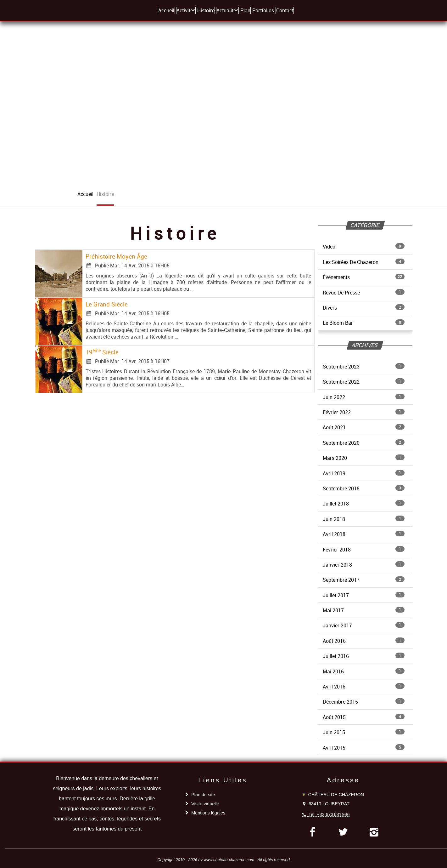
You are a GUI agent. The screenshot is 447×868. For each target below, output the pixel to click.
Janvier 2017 (364, 625)
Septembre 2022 (364, 382)
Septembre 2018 (364, 488)
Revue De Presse (364, 293)
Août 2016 (364, 641)
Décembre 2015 (364, 702)
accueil (85, 194)
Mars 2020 (364, 458)
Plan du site (203, 795)
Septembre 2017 (364, 580)
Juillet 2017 (364, 595)
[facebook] (312, 832)
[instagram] (374, 832)
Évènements (364, 277)
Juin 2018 (364, 519)
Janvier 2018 (364, 565)
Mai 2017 (364, 610)
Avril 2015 (364, 748)
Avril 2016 (364, 687)
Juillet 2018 (364, 504)
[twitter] (343, 832)
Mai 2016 (364, 671)
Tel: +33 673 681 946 (329, 814)
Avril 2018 (364, 534)
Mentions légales (208, 813)
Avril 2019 (364, 473)
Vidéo (364, 247)
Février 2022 (364, 412)
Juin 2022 (364, 397)
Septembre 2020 (364, 443)
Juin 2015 (364, 732)
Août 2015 (364, 717)
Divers (364, 308)
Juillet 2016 (364, 656)
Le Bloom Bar (364, 323)
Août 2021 (364, 427)
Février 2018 (364, 550)
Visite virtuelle (205, 804)
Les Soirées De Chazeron (364, 262)
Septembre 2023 (364, 367)
